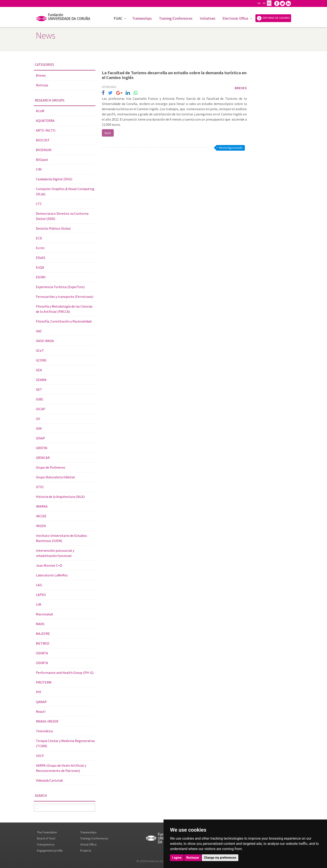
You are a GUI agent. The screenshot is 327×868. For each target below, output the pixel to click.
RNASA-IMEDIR (47, 721)
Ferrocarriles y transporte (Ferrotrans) (65, 297)
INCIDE (41, 516)
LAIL (39, 585)
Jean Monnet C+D (49, 565)
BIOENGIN (44, 150)
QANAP (41, 702)
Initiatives (208, 18)
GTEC (40, 487)
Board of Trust (46, 838)
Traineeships (142, 18)
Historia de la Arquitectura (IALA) (60, 497)
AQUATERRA (45, 121)
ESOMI (41, 277)
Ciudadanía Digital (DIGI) (54, 179)
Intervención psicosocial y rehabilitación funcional (55, 553)
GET (39, 389)
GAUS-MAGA (45, 341)
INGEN (41, 526)
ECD (39, 238)
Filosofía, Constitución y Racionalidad (64, 321)
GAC (39, 331)
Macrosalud (44, 614)
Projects (86, 850)
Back (108, 133)
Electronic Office (235, 18)
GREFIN (42, 448)
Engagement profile (50, 850)
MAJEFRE (43, 634)
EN (269, 3)
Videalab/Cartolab (49, 780)
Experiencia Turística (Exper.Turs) (60, 287)
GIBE (40, 399)
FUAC (118, 18)
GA (259, 3)
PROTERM (44, 682)
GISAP (40, 438)
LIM (39, 604)
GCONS (41, 360)
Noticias (42, 85)
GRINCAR (43, 458)
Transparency (46, 844)
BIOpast (42, 160)
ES (264, 3)
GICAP (41, 409)
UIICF (40, 756)
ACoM (40, 111)
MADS (40, 624)
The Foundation (47, 832)
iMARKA (42, 506)
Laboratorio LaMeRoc (52, 575)
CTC (39, 204)
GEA (39, 370)
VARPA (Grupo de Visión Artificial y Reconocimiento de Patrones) (61, 768)
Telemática (44, 731)
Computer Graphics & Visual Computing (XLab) (65, 191)
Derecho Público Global (53, 228)
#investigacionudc (231, 148)
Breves (41, 75)
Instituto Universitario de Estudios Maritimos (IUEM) (61, 538)
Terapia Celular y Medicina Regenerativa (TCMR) (65, 743)
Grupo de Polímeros (51, 467)
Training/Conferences (176, 18)
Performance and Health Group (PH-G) (65, 673)
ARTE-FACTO (46, 130)
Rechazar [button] (193, 858)
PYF (39, 692)
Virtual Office (88, 844)
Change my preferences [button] (220, 858)
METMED (43, 643)
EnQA (40, 267)
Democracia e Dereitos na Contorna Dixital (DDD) (62, 216)
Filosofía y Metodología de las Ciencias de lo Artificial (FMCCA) (64, 309)
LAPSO (41, 595)
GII (38, 419)
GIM (39, 428)
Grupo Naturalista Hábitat (55, 477)
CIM (39, 169)
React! (41, 712)
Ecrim (40, 248)
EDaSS (41, 258)
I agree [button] (177, 858)
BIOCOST (43, 140)
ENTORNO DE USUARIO (273, 18)
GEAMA (41, 380)
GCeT (40, 350)
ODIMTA (42, 653)
